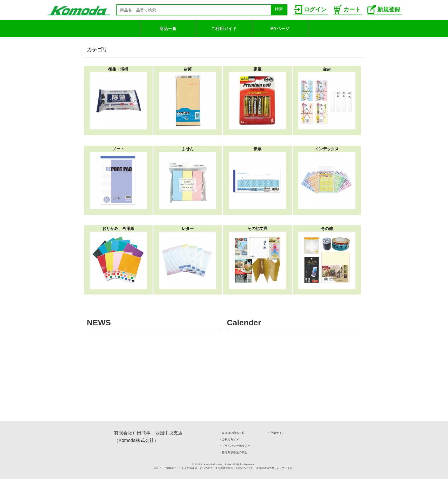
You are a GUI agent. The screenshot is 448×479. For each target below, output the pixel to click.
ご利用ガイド (224, 29)
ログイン (310, 9)
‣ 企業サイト (276, 433)
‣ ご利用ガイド (229, 439)
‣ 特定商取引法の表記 (234, 452)
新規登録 (384, 9)
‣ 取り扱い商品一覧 (232, 433)
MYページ (280, 29)
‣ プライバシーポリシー (235, 446)
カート (347, 9)
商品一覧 (168, 29)
